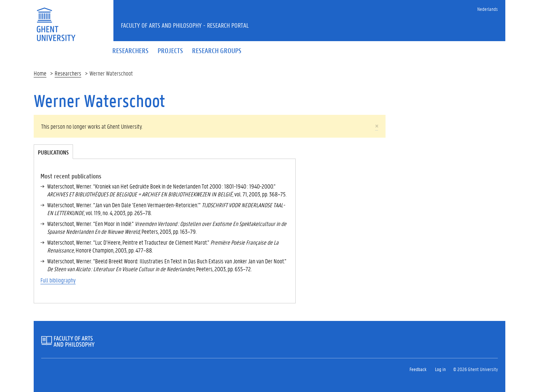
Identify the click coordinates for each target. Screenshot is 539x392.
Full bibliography (58, 280)
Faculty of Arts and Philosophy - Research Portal (185, 25)
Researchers (68, 73)
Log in (440, 369)
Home (40, 73)
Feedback (418, 369)
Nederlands (488, 9)
